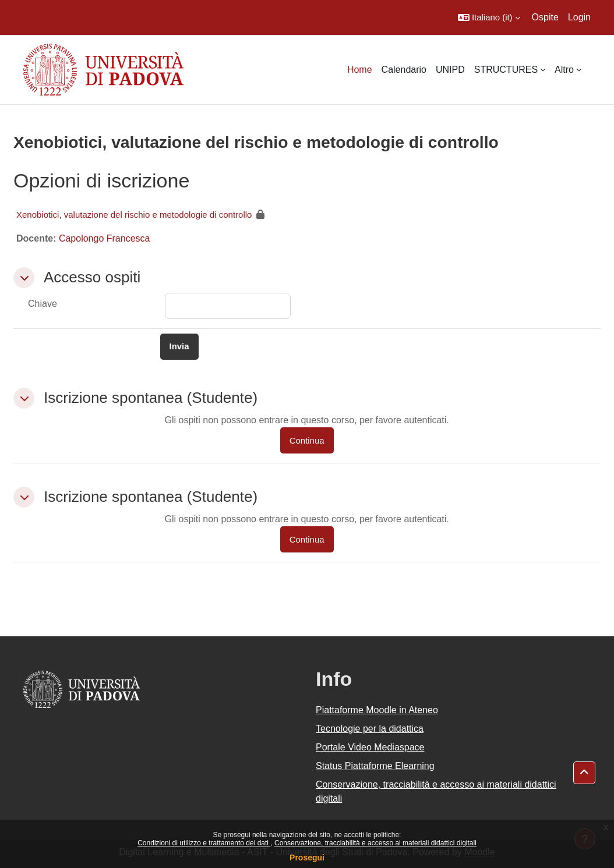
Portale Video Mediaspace (370, 747)
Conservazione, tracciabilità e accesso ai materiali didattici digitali (375, 843)
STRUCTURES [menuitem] (506, 70)
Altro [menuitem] (564, 70)
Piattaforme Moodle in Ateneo (377, 710)
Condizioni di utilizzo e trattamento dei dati (204, 843)
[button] (489, 17)
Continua (307, 440)
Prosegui (307, 858)
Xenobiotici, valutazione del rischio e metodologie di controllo (134, 215)
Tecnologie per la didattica (370, 729)
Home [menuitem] (360, 70)
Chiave (43, 304)
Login (579, 17)
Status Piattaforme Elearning (375, 766)
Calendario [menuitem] (404, 70)
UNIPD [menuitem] (450, 70)
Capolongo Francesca (105, 238)
